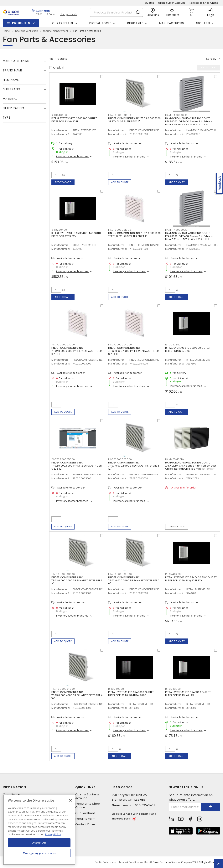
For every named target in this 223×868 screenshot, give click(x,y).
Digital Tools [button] (100, 23)
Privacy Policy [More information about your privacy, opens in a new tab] (53, 834)
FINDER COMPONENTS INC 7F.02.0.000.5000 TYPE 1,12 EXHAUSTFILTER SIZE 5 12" (77, 466)
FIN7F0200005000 (63, 459)
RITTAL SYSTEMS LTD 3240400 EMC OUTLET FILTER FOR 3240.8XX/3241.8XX (191, 579)
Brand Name (13, 70)
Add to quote (120, 182)
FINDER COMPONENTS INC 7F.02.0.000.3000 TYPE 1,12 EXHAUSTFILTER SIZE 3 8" (77, 351)
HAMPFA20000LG (176, 230)
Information (14, 787)
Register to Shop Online (204, 3)
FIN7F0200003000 (63, 345)
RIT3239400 (59, 230)
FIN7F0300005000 (120, 459)
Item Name (11, 80)
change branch (68, 14)
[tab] (25, 61)
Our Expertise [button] (63, 23)
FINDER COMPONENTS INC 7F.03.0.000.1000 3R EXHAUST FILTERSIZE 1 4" (135, 120)
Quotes (150, 3)
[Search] (116, 12)
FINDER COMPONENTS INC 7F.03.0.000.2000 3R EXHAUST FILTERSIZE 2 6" (134, 580)
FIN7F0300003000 (63, 574)
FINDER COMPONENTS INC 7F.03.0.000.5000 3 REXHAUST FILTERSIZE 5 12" (134, 466)
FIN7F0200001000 (120, 230)
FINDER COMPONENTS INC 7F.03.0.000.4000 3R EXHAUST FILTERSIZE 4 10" (77, 695)
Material (10, 99)
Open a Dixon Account (171, 3)
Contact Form (85, 824)
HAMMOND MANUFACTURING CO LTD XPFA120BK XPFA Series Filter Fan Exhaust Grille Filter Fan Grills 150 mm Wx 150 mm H (192, 466)
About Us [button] (203, 23)
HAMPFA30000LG (176, 115)
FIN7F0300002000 (120, 574)
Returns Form (85, 819)
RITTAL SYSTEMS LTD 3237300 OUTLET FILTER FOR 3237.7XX (188, 349)
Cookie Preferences (105, 862)
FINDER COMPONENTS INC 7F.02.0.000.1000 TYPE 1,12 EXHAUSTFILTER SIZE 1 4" (135, 235)
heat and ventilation (27, 31)
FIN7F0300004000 (63, 689)
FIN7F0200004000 (120, 345)
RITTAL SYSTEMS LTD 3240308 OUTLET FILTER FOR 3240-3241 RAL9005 (131, 694)
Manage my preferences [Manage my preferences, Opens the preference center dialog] (39, 853)
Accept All (39, 843)
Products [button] (21, 23)
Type (7, 118)
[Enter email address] (185, 807)
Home (6, 31)
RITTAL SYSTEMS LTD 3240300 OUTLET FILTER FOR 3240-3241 (74, 120)
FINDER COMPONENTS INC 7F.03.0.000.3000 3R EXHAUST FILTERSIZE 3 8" (77, 580)
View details (177, 527)
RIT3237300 (173, 345)
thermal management (56, 31)
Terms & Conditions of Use (134, 862)
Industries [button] (135, 23)
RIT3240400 (173, 574)
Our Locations (85, 813)
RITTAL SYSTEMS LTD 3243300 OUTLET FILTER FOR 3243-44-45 (188, 694)
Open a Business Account (88, 796)
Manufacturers (172, 23)
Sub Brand (12, 89)
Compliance (11, 794)
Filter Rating (14, 108)
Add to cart (63, 182)
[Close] (70, 800)
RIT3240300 (59, 115)
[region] (39, 830)
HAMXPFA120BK (175, 459)
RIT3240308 (116, 689)
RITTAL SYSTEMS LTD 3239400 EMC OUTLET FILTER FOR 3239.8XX (77, 235)
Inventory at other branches (73, 156)
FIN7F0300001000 (120, 115)
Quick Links (86, 787)
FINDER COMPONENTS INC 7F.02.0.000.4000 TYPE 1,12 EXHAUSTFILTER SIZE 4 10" (133, 351)
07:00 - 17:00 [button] (44, 15)
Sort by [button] (211, 59)
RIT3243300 (173, 689)
